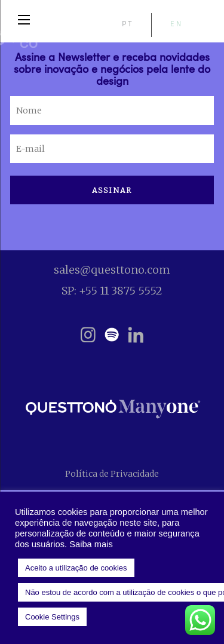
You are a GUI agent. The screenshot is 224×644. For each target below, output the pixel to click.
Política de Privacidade (112, 474)
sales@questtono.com (112, 270)
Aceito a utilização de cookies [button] (76, 568)
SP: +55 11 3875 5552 (112, 291)
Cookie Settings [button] (52, 617)
